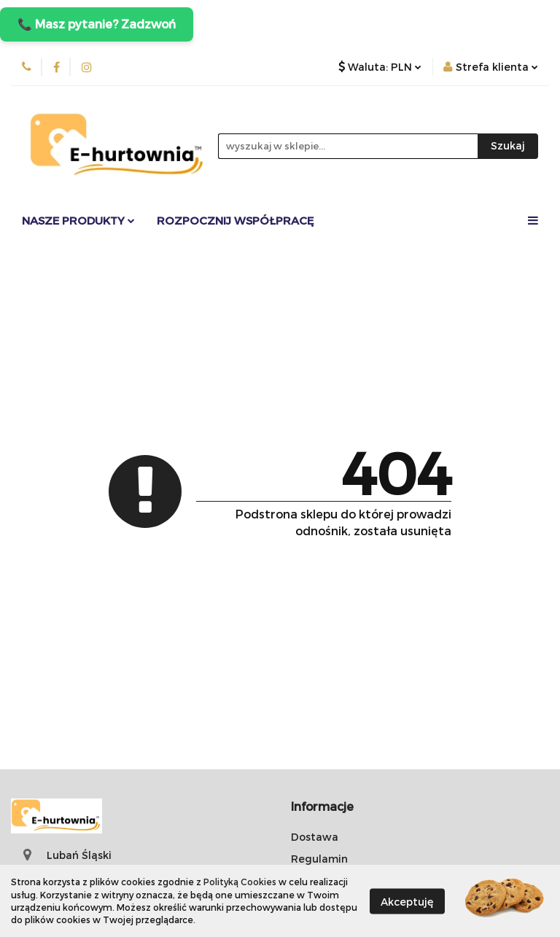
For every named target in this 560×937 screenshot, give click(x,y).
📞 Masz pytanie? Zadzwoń (97, 24)
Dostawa (315, 837)
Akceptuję (407, 901)
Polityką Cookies (240, 882)
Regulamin (319, 859)
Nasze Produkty (78, 220)
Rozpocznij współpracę (236, 220)
